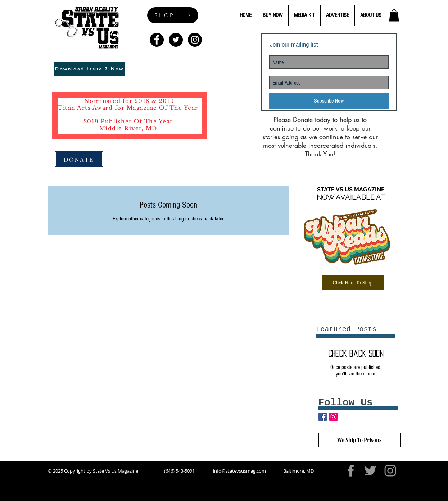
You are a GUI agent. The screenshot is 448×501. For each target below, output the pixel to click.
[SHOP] (173, 15)
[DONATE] (79, 159)
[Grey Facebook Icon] (351, 471)
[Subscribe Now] (329, 101)
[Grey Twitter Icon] (370, 471)
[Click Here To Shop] (353, 283)
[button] (394, 15)
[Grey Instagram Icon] (390, 471)
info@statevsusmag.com (239, 471)
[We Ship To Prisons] (359, 440)
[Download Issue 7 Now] (90, 69)
